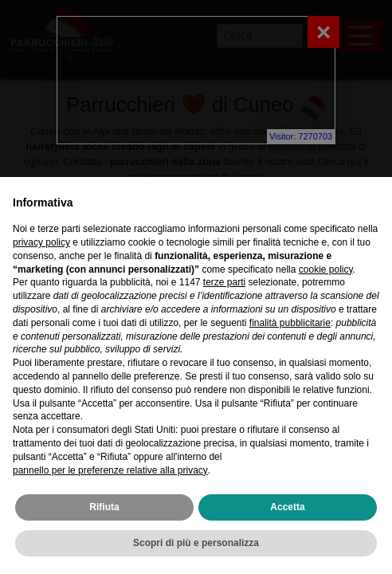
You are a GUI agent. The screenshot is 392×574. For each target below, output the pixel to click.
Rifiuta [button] (104, 507)
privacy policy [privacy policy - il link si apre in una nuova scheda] (41, 242)
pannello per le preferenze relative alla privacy (110, 470)
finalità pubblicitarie (290, 323)
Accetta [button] (287, 507)
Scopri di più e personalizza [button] (196, 543)
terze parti (224, 282)
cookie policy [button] (326, 269)
